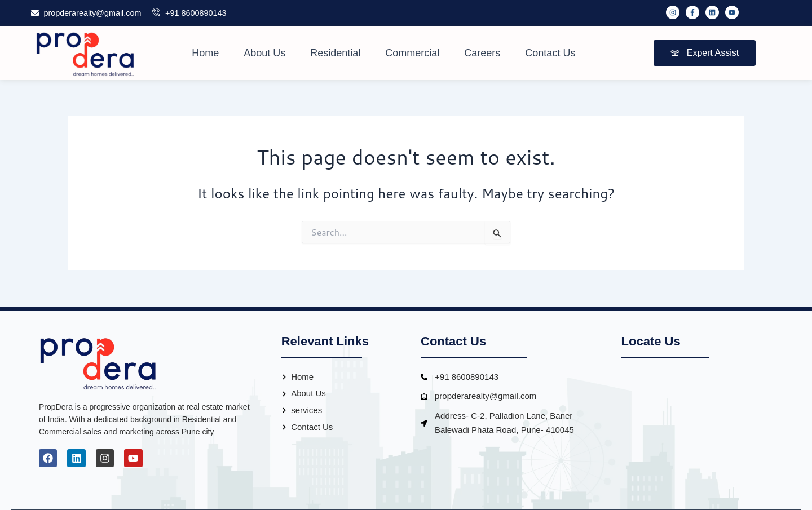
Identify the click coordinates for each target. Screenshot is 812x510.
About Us (264, 53)
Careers (482, 53)
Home (205, 53)
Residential (335, 53)
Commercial (412, 53)
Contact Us (550, 53)
